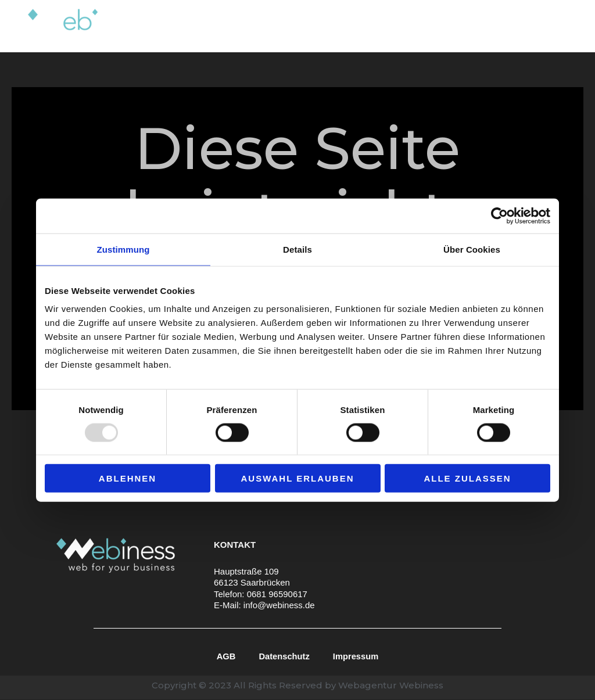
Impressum (356, 656)
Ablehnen (128, 478)
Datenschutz (284, 656)
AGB (225, 656)
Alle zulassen (467, 478)
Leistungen (326, 26)
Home (263, 26)
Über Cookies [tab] (472, 249)
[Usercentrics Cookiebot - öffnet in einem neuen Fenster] (499, 216)
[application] (351, 26)
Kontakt (548, 26)
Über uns (395, 26)
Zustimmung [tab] (123, 249)
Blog (501, 26)
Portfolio (454, 26)
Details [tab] (297, 249)
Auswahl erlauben (297, 478)
